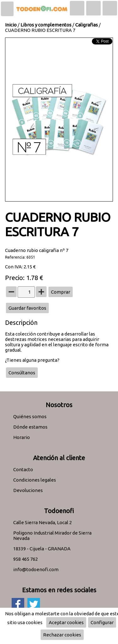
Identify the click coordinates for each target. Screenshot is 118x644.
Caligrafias (87, 25)
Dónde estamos (30, 427)
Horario (22, 437)
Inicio (11, 25)
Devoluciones (28, 490)
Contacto (23, 469)
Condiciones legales (35, 480)
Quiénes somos (30, 416)
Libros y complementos (46, 25)
